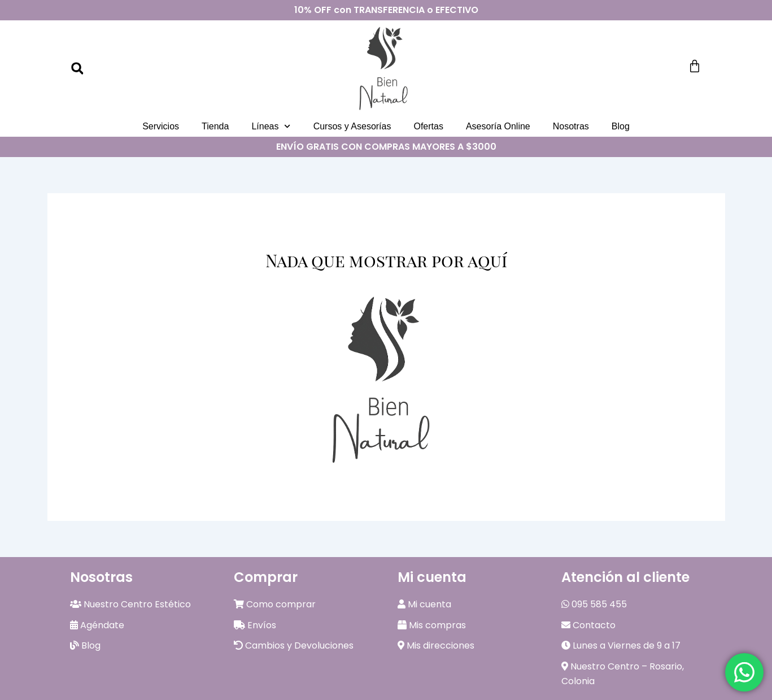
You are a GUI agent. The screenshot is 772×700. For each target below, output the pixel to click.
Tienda (215, 126)
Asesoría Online (498, 126)
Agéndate (97, 625)
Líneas (271, 126)
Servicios (161, 126)
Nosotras (571, 126)
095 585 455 (594, 604)
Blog (621, 126)
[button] (77, 68)
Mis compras (432, 625)
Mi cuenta (424, 604)
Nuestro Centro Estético (130, 604)
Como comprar (275, 604)
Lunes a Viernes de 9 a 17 (621, 645)
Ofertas (428, 126)
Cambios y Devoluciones (294, 645)
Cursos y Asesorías (352, 126)
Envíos (255, 625)
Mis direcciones (436, 645)
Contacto (588, 625)
